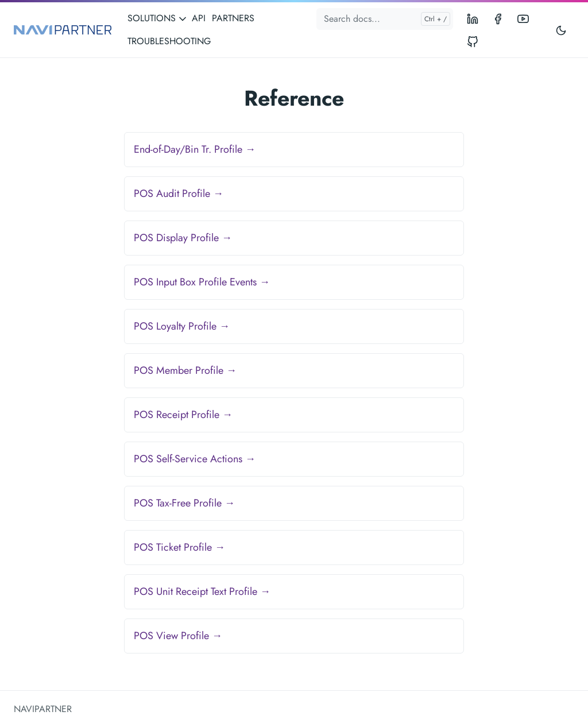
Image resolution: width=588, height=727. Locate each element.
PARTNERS (233, 18)
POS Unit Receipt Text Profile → (202, 591)
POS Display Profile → (183, 238)
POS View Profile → (178, 636)
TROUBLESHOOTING (169, 41)
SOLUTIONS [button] (157, 18)
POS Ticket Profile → (179, 547)
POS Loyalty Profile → (182, 326)
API (199, 18)
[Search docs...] (385, 19)
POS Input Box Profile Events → (202, 282)
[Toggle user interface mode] (561, 30)
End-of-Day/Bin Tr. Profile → (195, 149)
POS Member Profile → (185, 370)
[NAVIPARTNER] (63, 30)
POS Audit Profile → (179, 194)
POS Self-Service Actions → (195, 459)
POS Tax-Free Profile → (184, 503)
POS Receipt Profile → (183, 415)
